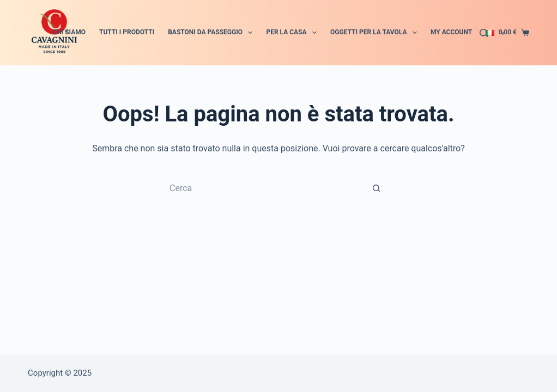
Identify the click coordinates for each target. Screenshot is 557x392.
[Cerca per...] (268, 188)
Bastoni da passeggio (212, 33)
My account (451, 32)
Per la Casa (293, 33)
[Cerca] (484, 33)
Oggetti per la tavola (376, 33)
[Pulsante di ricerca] (377, 188)
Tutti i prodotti (127, 32)
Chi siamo (69, 32)
